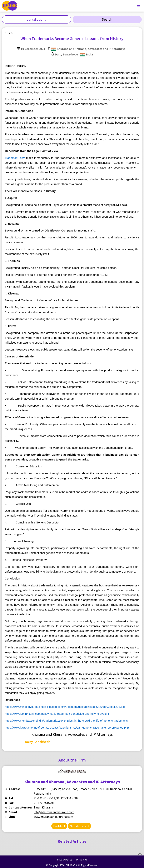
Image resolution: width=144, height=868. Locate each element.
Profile (58, 826)
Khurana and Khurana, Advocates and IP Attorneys (91, 49)
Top (140, 854)
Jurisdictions (36, 19)
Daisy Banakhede (66, 54)
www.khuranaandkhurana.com (53, 817)
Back (10, 33)
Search (107, 19)
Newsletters (78, 826)
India (89, 54)
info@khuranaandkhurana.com (54, 812)
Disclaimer (82, 860)
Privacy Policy (65, 860)
